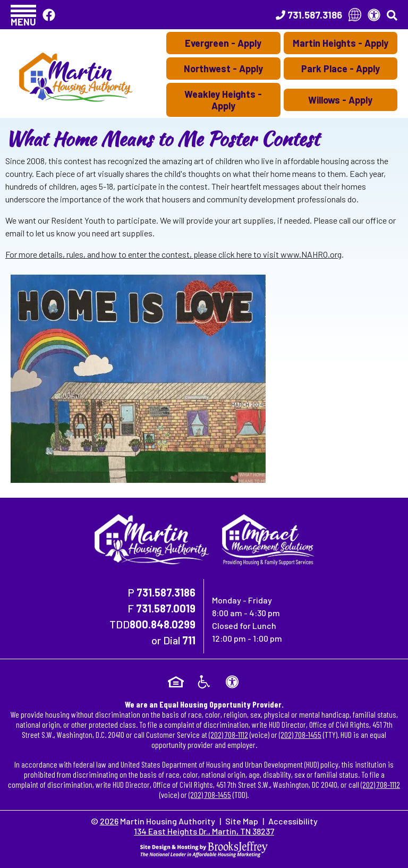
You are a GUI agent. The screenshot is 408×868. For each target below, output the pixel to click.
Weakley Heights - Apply (223, 100)
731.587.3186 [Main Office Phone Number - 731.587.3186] (166, 592)
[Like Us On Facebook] (49, 15)
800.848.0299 (163, 624)
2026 (109, 821)
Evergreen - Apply (223, 43)
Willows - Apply (340, 100)
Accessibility (293, 821)
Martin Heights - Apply (341, 43)
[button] (23, 15)
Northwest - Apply (223, 69)
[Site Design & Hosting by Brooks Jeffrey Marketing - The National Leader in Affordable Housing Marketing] (204, 848)
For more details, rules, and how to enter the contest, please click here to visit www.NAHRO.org (173, 254)
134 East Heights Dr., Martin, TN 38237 (204, 831)
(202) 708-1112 (228, 734)
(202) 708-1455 (300, 734)
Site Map (242, 821)
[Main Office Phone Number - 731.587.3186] (309, 15)
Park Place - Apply (341, 69)
